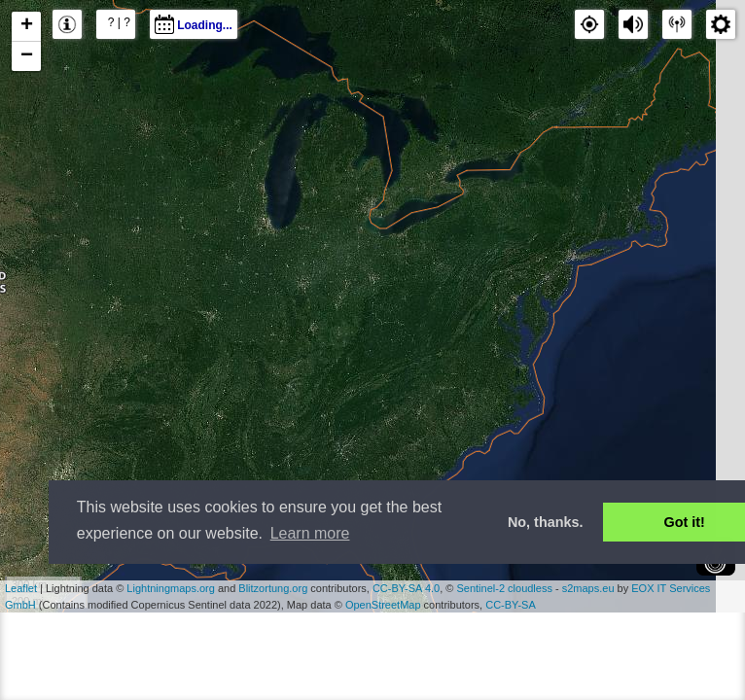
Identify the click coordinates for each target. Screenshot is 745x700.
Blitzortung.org (273, 588)
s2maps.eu (588, 588)
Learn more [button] (310, 533)
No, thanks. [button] (546, 522)
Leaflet (21, 588)
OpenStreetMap (383, 605)
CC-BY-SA (511, 605)
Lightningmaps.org (171, 588)
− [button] (27, 56)
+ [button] (27, 26)
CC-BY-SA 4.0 (406, 588)
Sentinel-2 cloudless (504, 588)
